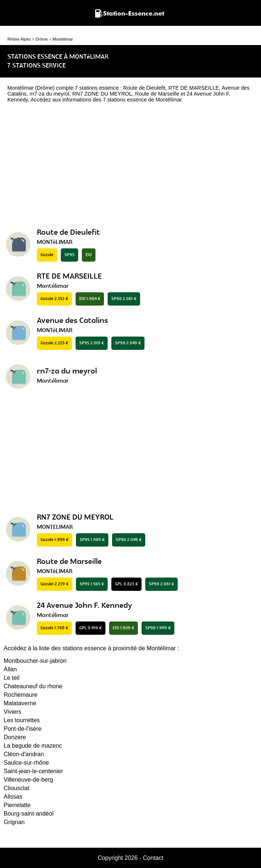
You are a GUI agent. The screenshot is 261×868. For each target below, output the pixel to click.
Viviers (13, 712)
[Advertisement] (130, 167)
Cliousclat (16, 788)
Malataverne (20, 703)
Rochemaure (21, 695)
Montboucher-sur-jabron (35, 661)
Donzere (15, 737)
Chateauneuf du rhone (33, 686)
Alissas (13, 797)
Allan (10, 669)
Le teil (12, 678)
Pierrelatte (17, 805)
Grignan (14, 822)
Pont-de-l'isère (23, 729)
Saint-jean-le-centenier (33, 771)
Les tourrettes (22, 720)
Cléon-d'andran (24, 754)
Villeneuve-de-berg (28, 780)
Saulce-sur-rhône (26, 763)
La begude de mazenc (33, 746)
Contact (153, 858)
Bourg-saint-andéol (29, 814)
